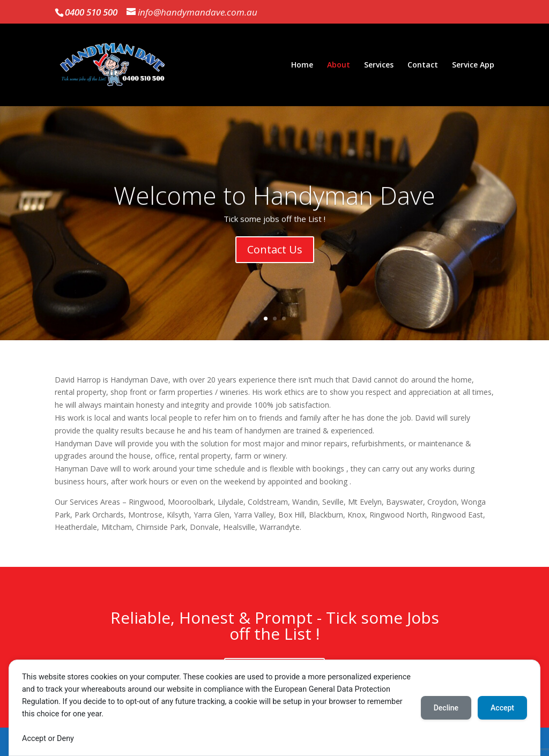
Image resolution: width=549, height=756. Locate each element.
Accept (502, 708)
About (339, 65)
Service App (473, 65)
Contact (423, 65)
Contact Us (275, 254)
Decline (446, 708)
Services (379, 65)
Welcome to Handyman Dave (274, 200)
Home (302, 65)
